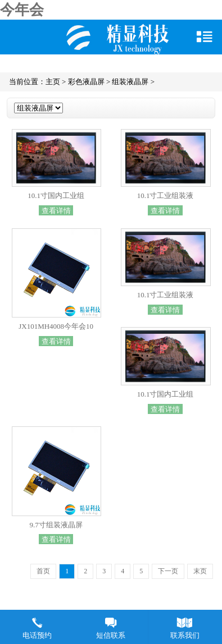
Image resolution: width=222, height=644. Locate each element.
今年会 (22, 10)
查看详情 (56, 210)
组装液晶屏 (130, 82)
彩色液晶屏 (86, 82)
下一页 (168, 571)
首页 (43, 571)
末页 (200, 571)
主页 (53, 82)
